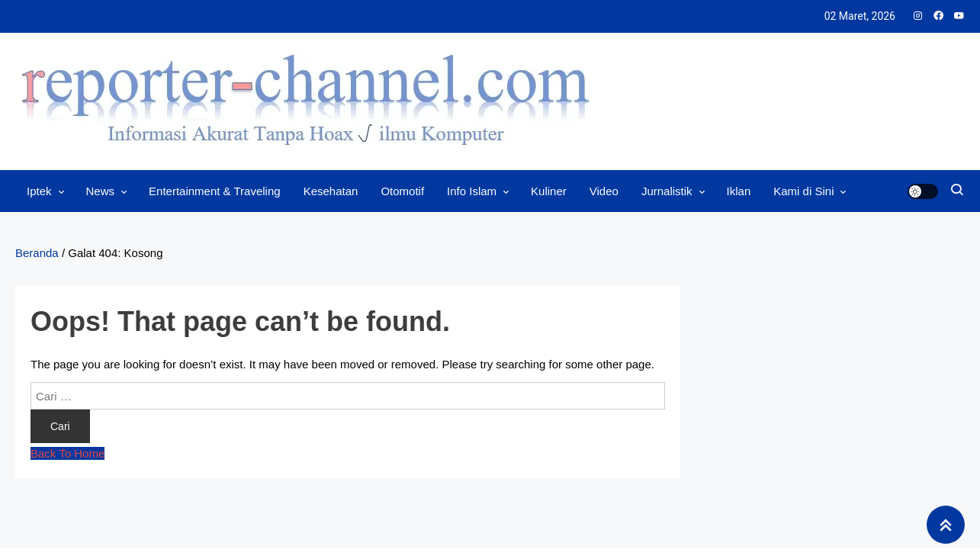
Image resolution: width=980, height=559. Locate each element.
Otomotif (402, 191)
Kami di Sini (803, 191)
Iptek (39, 191)
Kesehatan (331, 191)
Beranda (37, 253)
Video (604, 191)
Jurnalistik (667, 191)
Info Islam (472, 191)
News (101, 191)
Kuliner (549, 191)
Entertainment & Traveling (215, 191)
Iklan (739, 191)
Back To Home (67, 453)
